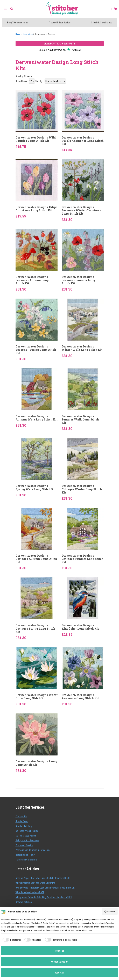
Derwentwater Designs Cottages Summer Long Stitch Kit (83, 559)
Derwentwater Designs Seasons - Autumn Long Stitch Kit (32, 280)
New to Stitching (24, 826)
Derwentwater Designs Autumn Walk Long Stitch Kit (37, 418)
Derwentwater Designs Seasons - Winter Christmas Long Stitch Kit (81, 210)
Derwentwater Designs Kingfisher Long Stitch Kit (80, 627)
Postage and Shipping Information (33, 850)
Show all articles (24, 902)
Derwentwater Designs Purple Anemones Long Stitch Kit (83, 141)
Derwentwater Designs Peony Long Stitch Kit (37, 763)
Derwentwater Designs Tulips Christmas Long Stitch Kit (37, 209)
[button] (12, 9)
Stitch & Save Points (26, 835)
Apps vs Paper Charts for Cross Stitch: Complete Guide (43, 878)
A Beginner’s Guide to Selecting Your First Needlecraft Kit (44, 897)
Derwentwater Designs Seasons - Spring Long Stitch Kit (36, 350)
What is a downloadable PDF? (30, 892)
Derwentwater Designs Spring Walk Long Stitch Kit (36, 487)
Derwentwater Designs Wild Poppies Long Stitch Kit (36, 139)
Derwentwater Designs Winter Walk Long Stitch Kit (82, 348)
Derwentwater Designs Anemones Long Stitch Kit (80, 696)
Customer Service (24, 845)
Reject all (60, 951)
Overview (110, 911)
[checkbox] (11, 940)
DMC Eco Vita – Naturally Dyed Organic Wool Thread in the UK (45, 887)
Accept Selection (60, 961)
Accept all (60, 972)
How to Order (22, 821)
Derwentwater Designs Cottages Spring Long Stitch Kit (35, 628)
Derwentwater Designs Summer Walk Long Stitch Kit (80, 419)
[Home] (18, 34)
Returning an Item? (25, 855)
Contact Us (21, 816)
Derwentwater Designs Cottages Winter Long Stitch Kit (82, 489)
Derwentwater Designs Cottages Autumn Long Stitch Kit (36, 559)
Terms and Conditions (26, 859)
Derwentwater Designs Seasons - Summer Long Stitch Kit (78, 280)
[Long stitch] (28, 34)
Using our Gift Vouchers (27, 840)
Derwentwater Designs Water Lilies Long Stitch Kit (37, 696)
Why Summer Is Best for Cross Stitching (35, 883)
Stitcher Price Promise (27, 831)
